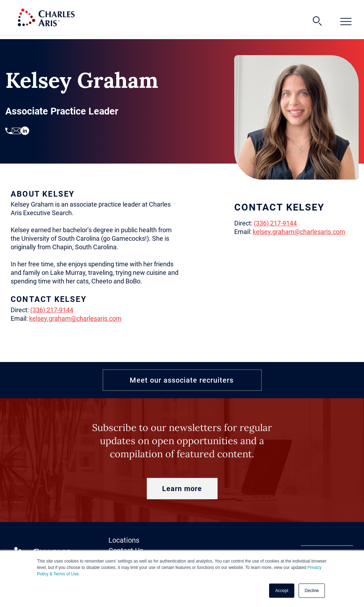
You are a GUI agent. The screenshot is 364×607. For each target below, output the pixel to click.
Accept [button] (282, 591)
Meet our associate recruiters (182, 380)
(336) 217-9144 (52, 310)
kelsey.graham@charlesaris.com (75, 318)
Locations (124, 540)
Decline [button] (312, 591)
